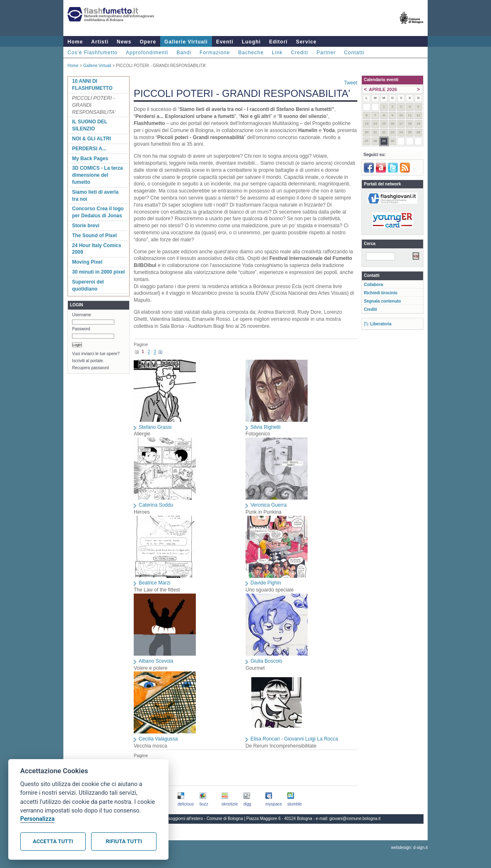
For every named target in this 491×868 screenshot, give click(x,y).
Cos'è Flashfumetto (93, 53)
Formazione (215, 53)
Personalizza (37, 819)
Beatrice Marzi (155, 583)
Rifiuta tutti (124, 841)
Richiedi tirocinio (381, 293)
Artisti (100, 42)
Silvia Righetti (266, 427)
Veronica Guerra (268, 505)
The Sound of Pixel (94, 236)
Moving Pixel (87, 262)
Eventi (225, 42)
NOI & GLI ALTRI (91, 139)
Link (277, 53)
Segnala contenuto (382, 301)
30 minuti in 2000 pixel (98, 272)
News (124, 42)
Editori (278, 42)
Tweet (351, 83)
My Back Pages (90, 159)
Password (81, 329)
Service (306, 42)
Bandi (184, 53)
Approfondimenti (147, 53)
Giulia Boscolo (266, 661)
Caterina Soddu (156, 505)
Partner (326, 53)
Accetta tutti (53, 841)
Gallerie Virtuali (186, 42)
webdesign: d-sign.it (409, 848)
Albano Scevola (156, 661)
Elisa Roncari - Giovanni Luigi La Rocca (294, 739)
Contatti (354, 53)
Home (75, 42)
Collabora (373, 285)
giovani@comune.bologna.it (355, 819)
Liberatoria (381, 324)
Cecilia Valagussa (158, 739)
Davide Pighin (266, 583)
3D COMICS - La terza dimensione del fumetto (97, 175)
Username (82, 315)
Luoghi (251, 42)
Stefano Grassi (155, 427)
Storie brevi (86, 226)
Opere (148, 42)
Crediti (300, 53)
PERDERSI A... (89, 149)
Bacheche (251, 53)
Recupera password (90, 368)
